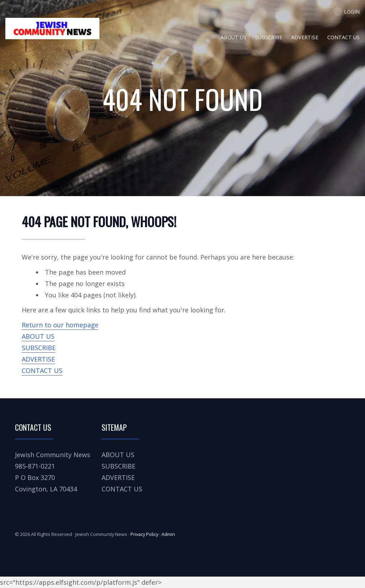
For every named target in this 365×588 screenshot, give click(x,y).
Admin (168, 534)
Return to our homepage (60, 325)
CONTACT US (42, 370)
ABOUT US (38, 336)
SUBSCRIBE (39, 348)
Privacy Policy (144, 534)
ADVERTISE (38, 359)
